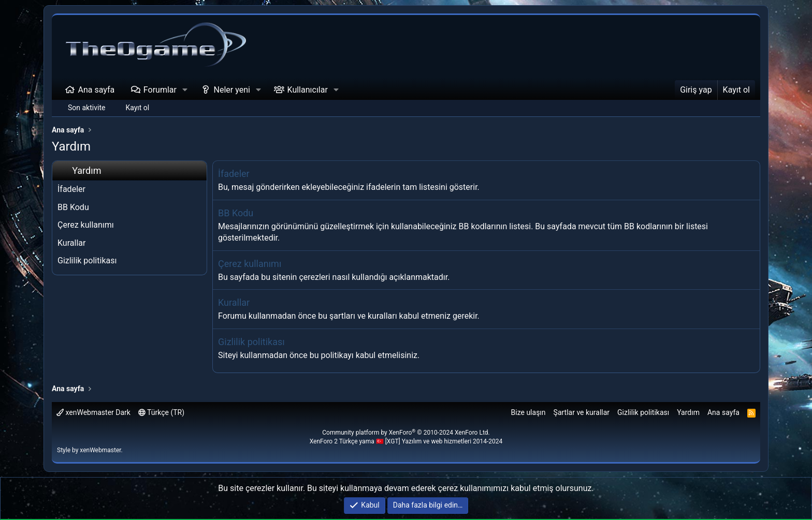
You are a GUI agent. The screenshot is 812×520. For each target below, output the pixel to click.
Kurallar (71, 243)
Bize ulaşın (528, 412)
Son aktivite (86, 108)
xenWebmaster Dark (93, 412)
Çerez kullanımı (86, 225)
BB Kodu (73, 207)
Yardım (688, 412)
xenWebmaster (100, 450)
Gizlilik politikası (87, 261)
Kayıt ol (137, 108)
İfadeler (71, 189)
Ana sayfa (97, 90)
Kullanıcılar (308, 90)
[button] (185, 90)
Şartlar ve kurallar (582, 412)
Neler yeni (232, 90)
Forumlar (160, 90)
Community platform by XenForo (406, 433)
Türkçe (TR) (161, 412)
